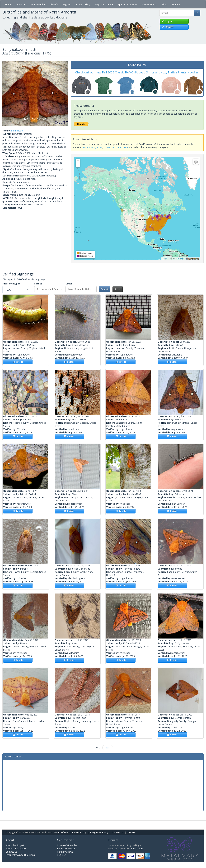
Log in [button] (167, 21)
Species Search (149, 4)
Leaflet (165, 259)
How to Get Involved (68, 845)
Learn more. (138, 848)
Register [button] (168, 27)
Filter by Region (11, 284)
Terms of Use (61, 832)
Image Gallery (83, 4)
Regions (67, 4)
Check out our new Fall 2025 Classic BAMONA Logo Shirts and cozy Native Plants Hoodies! (137, 72)
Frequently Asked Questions (20, 855)
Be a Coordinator (66, 848)
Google (181, 259)
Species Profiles (127, 4)
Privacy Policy (79, 832)
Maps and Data (104, 4)
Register (61, 855)
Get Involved (37, 4)
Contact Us (118, 832)
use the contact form (118, 147)
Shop (165, 4)
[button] (7, 93)
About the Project (15, 845)
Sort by (38, 284)
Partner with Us (65, 852)
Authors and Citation (16, 848)
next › (108, 748)
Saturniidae (17, 131)
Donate (176, 4)
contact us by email (92, 147)
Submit (105, 289)
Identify (54, 4)
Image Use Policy (99, 832)
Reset (118, 289)
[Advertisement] (103, 785)
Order (69, 284)
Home (8, 4)
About (21, 4)
